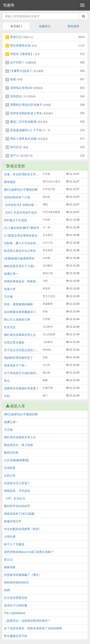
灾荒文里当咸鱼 (14, 342)
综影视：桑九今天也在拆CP (22, 243)
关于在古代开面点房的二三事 (23, 350)
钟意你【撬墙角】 (22, 54)
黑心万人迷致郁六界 (17, 320)
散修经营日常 (13, 521)
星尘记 (8, 560)
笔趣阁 (9, 5)
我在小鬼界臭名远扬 (23, 139)
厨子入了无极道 (14, 544)
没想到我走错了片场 (17, 197)
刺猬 (7, 590)
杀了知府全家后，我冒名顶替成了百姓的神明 (33, 628)
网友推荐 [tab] (73, 26)
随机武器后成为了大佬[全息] (22, 266)
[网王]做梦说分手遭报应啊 (21, 190)
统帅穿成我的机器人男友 (26, 113)
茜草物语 (10, 182)
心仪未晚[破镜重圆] (16, 460)
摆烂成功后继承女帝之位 (20, 335)
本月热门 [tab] (16, 26)
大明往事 (10, 537)
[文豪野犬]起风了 (21, 71)
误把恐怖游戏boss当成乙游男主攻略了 (29, 552)
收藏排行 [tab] (45, 26)
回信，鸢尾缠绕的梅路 (18, 304)
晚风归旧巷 (11, 453)
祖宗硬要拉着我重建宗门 (20, 312)
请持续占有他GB (21, 88)
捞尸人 (15, 156)
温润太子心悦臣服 (16, 605)
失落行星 (10, 289)
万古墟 (8, 297)
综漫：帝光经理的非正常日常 (23, 174)
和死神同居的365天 (16, 582)
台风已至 (10, 475)
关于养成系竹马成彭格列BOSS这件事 (28, 373)
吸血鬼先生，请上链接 (18, 445)
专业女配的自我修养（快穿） (23, 529)
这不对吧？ (17, 62)
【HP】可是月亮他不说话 (20, 213)
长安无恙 (10, 327)
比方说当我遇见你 (16, 598)
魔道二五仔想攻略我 (23, 122)
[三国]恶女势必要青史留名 (21, 235)
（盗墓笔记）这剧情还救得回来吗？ (27, 621)
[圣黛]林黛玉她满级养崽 (19, 258)
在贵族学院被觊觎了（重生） (23, 575)
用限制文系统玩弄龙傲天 (26, 105)
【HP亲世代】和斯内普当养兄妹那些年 (29, 205)
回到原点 (16, 96)
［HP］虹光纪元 (15, 498)
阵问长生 (16, 147)
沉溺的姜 (10, 468)
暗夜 (13, 79)
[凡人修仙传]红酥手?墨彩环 (22, 228)
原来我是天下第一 (16, 365)
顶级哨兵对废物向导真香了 (21, 388)
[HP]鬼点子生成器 (15, 220)
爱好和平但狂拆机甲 (17, 506)
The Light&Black (15, 613)
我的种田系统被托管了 (18, 358)
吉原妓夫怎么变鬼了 (17, 483)
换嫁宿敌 (10, 567)
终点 (7, 381)
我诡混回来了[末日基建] (19, 514)
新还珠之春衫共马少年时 (20, 251)
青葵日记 (16, 37)
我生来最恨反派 (20, 45)
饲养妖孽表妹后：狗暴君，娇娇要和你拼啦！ (33, 281)
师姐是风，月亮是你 (17, 491)
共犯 (7, 396)
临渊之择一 (11, 274)
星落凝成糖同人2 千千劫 (26, 130)
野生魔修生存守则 (16, 636)
